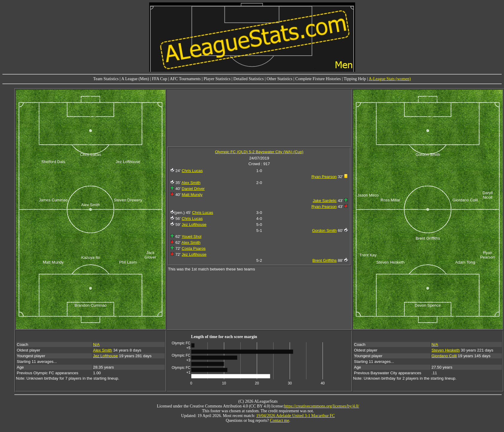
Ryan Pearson (324, 177)
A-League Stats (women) (390, 79)
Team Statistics (106, 79)
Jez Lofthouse (194, 225)
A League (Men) (135, 79)
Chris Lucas (192, 171)
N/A (96, 344)
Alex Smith (191, 183)
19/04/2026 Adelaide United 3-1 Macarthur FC (295, 416)
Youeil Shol (192, 236)
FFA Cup (159, 79)
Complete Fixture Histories (318, 79)
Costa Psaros (194, 248)
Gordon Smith (324, 231)
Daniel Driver (193, 189)
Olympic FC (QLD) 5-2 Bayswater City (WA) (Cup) (259, 152)
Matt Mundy (192, 195)
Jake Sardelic (325, 201)
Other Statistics (280, 79)
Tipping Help (355, 79)
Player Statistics (217, 79)
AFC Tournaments (185, 79)
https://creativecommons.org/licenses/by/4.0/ (322, 406)
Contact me (280, 420)
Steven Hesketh (445, 350)
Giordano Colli (444, 356)
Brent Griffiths (324, 260)
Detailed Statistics (249, 79)
